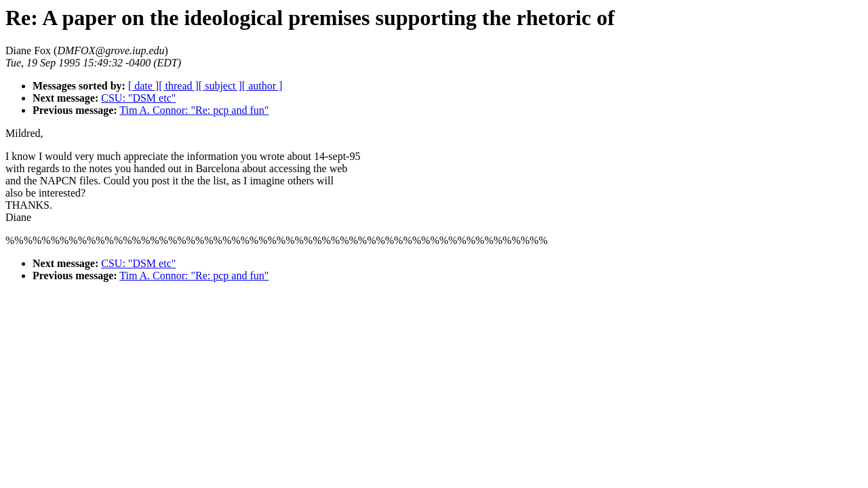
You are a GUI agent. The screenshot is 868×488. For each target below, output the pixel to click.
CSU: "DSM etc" (138, 98)
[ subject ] (220, 86)
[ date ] (143, 86)
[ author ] (262, 86)
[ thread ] (179, 86)
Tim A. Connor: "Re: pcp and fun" (194, 110)
